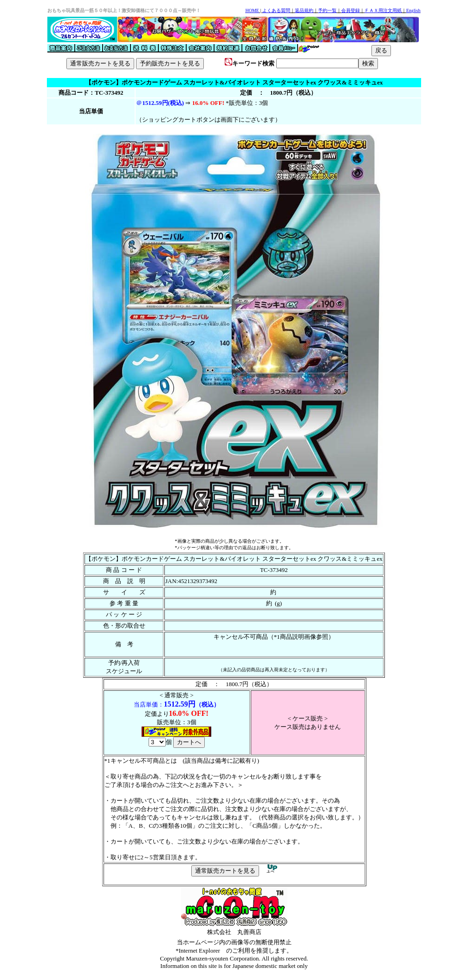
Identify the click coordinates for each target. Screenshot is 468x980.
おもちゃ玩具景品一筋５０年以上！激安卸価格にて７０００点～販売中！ (124, 10)
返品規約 (304, 10)
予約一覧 (327, 10)
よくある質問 (276, 10)
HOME (252, 10)
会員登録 (351, 10)
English (413, 10)
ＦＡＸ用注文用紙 (383, 10)
